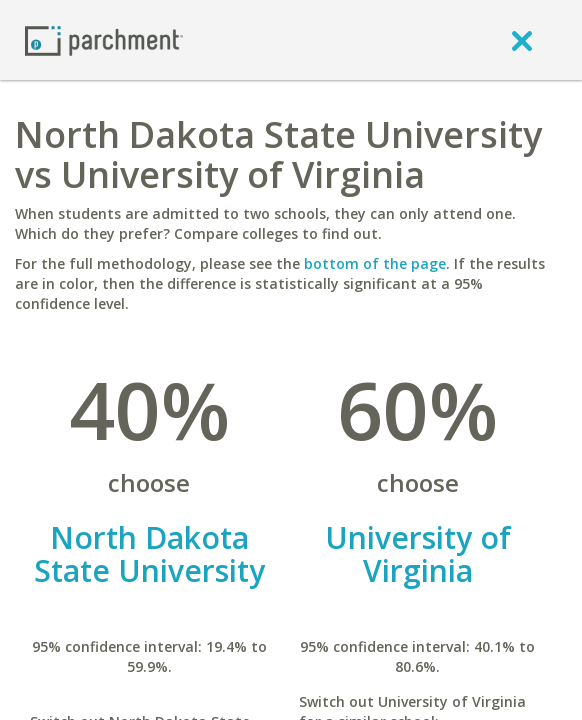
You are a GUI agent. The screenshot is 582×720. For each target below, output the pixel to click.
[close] (522, 40)
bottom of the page (375, 263)
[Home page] (104, 39)
